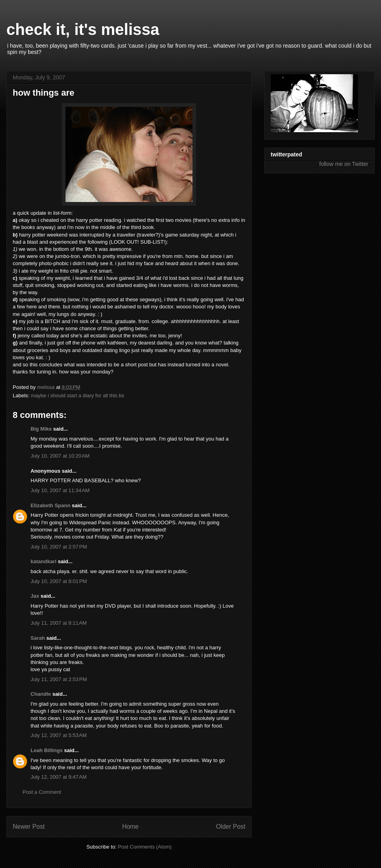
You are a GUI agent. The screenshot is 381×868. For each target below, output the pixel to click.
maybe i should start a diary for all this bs (78, 396)
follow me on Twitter (344, 164)
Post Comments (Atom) (145, 847)
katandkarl (43, 561)
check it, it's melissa (83, 29)
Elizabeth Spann (50, 505)
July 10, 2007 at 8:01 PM (59, 581)
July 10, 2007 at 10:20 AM (60, 456)
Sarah (38, 638)
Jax (35, 596)
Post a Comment (42, 792)
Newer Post (29, 827)
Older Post (231, 827)
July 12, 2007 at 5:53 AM (59, 735)
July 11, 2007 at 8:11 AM (59, 623)
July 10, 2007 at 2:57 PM (59, 547)
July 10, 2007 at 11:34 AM (60, 490)
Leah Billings (47, 750)
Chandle (41, 694)
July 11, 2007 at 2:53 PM (59, 679)
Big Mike (41, 429)
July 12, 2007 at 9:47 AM (59, 777)
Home (131, 827)
